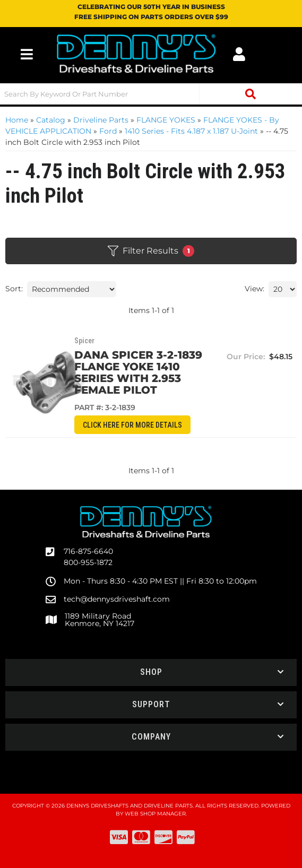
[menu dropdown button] (27, 54)
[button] (151, 94)
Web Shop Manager (155, 814)
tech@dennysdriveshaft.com (117, 599)
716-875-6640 (88, 551)
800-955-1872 (88, 562)
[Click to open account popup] (239, 54)
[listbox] (72, 289)
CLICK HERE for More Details (155, 425)
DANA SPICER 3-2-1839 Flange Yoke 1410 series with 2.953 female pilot (155, 372)
